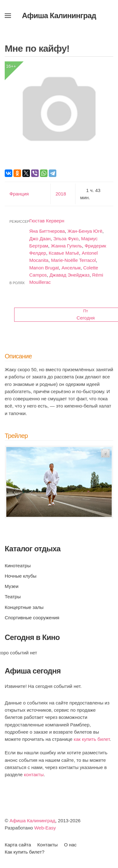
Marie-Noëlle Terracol (73, 260)
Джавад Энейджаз (69, 275)
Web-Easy (45, 828)
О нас (70, 845)
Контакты (48, 845)
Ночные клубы (21, 576)
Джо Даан (40, 239)
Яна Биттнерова (47, 231)
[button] (8, 16)
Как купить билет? (25, 852)
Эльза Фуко (66, 239)
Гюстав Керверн (47, 221)
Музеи (12, 586)
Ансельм (71, 268)
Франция (19, 194)
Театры (13, 597)
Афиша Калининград (32, 821)
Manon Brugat (44, 268)
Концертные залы (24, 607)
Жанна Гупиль (66, 246)
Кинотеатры (18, 566)
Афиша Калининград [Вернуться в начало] (59, 16)
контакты (34, 774)
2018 (61, 194)
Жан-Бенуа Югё (85, 231)
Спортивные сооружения (32, 618)
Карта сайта (18, 845)
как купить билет (92, 739)
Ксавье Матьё (64, 253)
